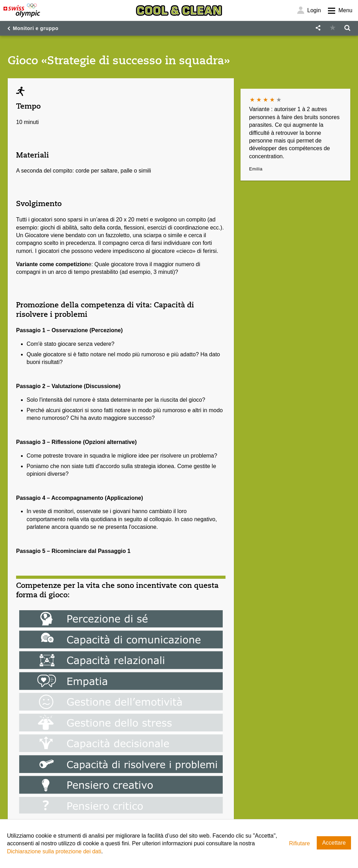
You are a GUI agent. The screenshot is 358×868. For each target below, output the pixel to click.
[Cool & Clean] (179, 10)
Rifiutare (300, 843)
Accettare (334, 843)
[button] (318, 28)
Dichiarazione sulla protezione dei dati (54, 851)
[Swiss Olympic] (22, 10)
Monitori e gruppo (36, 28)
